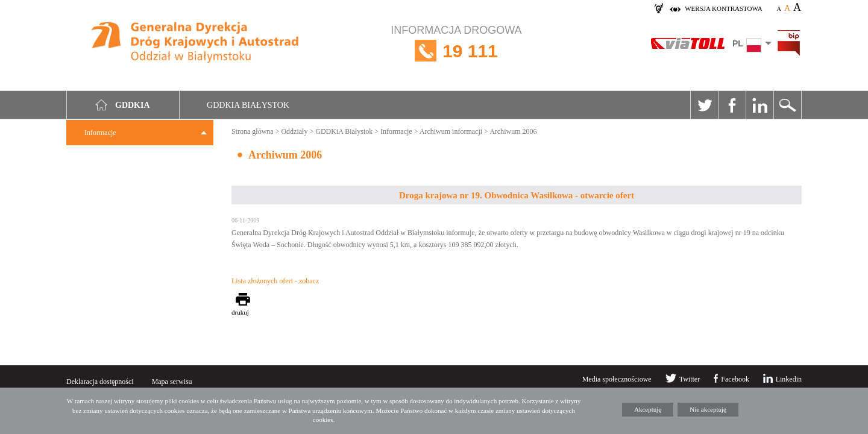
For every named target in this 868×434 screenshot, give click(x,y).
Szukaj (787, 105)
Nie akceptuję (708, 409)
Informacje (100, 133)
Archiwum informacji (451, 131)
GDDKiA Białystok (344, 131)
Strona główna (253, 131)
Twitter (704, 105)
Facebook (732, 105)
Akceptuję (648, 409)
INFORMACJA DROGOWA (456, 51)
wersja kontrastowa (723, 8)
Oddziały (294, 131)
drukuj (240, 312)
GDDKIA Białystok (248, 105)
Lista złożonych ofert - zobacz (275, 281)
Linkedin (759, 105)
